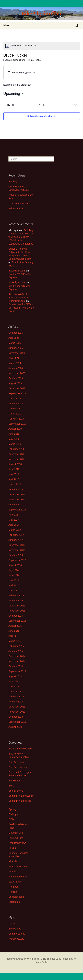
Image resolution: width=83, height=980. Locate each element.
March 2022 (15, 398)
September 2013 (17, 722)
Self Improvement (18, 877)
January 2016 (16, 601)
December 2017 (17, 494)
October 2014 (16, 666)
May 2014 (14, 686)
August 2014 (15, 676)
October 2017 (16, 505)
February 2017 (16, 535)
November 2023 (17, 373)
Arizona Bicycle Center (20, 749)
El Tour (12, 819)
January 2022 (16, 404)
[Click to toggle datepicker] (13, 94)
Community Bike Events (21, 796)
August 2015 (15, 626)
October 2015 (16, 616)
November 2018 (17, 459)
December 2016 (17, 545)
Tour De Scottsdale (18, 203)
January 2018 (16, 489)
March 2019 (15, 444)
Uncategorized (16, 897)
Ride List (13, 861)
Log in (12, 924)
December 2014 (17, 656)
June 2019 (14, 434)
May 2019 (14, 439)
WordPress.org (16, 939)
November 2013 (17, 712)
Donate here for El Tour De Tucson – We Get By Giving (21, 308)
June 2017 (14, 515)
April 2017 (14, 525)
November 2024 (17, 353)
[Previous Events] (9, 105)
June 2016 (14, 575)
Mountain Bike (16, 833)
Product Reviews (17, 843)
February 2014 (16, 697)
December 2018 (17, 454)
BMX (11, 786)
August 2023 (15, 383)
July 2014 (14, 681)
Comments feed (17, 934)
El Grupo (13, 814)
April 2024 (14, 358)
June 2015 (14, 631)
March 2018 (15, 484)
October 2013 (16, 717)
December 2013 (17, 707)
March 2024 (15, 363)
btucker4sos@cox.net (24, 73)
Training (13, 892)
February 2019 (16, 449)
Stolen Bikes (15, 882)
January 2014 (16, 702)
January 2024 (16, 368)
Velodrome (14, 902)
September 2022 (17, 393)
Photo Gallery (16, 838)
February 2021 (16, 409)
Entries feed (15, 929)
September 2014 (17, 671)
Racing (12, 848)
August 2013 (15, 727)
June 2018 (14, 469)
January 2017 (16, 540)
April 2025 (14, 338)
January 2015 (16, 651)
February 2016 (16, 596)
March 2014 (15, 692)
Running (13, 872)
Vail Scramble (16, 208)
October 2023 (16, 378)
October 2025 (16, 333)
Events (7, 60)
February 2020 (16, 419)
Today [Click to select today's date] (41, 105)
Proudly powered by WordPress (22, 959)
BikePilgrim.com (17, 271)
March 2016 (15, 590)
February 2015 (16, 646)
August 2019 (15, 429)
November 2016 (17, 550)
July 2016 (14, 570)
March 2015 (15, 641)
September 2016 (17, 560)
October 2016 (16, 555)
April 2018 (14, 479)
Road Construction (18, 866)
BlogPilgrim (14, 781)
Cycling (12, 809)
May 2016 (14, 580)
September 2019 (17, 424)
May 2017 (14, 520)
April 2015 (14, 636)
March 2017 (15, 530)
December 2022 (17, 388)
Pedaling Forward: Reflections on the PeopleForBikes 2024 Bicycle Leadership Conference (21, 237)
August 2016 (15, 565)
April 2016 (14, 585)
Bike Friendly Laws (18, 767)
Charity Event (16, 791)
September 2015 (17, 621)
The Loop (13, 887)
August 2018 (15, 464)
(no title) (13, 182)
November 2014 (17, 661)
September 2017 (17, 510)
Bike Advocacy (16, 762)
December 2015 (17, 606)
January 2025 (16, 348)
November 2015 (17, 611)
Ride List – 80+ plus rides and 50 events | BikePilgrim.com (19, 298)
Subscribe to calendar (40, 116)
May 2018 (14, 474)
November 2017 (17, 500)
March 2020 (15, 414)
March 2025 (15, 343)
